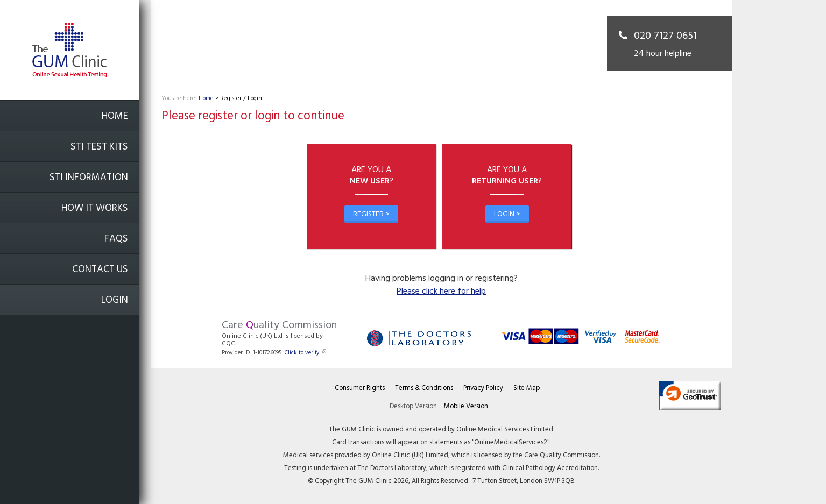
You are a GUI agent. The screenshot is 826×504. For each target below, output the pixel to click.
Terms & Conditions (424, 388)
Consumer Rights (360, 388)
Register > (371, 214)
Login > (507, 214)
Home (115, 116)
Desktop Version (413, 406)
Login (115, 300)
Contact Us (100, 270)
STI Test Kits (99, 147)
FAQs (116, 239)
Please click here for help (441, 292)
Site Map (527, 388)
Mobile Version (466, 406)
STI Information (89, 178)
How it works (95, 208)
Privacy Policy (483, 388)
